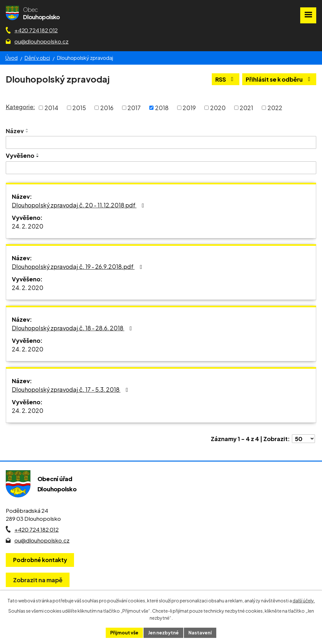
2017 (134, 108)
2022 (275, 108)
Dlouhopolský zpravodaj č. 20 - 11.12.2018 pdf (79, 205)
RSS (226, 79)
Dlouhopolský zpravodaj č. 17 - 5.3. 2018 (71, 389)
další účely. (304, 600)
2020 (218, 108)
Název (15, 131)
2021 (246, 108)
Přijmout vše (124, 632)
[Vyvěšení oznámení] (161, 168)
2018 (162, 108)
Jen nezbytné (163, 632)
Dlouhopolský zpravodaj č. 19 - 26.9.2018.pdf (78, 266)
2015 (79, 108)
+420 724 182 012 (36, 30)
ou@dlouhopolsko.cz (41, 41)
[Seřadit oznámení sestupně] (27, 132)
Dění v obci (37, 58)
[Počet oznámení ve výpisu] (303, 439)
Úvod (11, 58)
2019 (189, 108)
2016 (107, 108)
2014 (51, 108)
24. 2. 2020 (28, 226)
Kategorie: (20, 107)
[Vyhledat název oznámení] (161, 142)
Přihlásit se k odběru (279, 79)
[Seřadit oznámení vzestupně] (27, 129)
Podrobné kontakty (40, 560)
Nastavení (200, 632)
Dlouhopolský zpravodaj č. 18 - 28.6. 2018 (73, 328)
